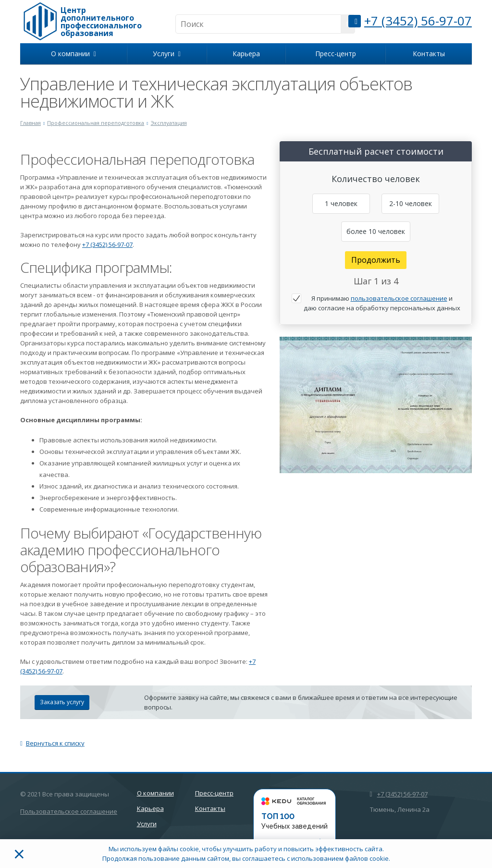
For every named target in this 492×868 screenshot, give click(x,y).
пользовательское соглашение (399, 298)
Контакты (429, 54)
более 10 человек (376, 231)
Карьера (246, 54)
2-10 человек (411, 203)
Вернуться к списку (52, 743)
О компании (74, 54)
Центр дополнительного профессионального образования (101, 22)
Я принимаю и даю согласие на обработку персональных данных (382, 303)
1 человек (341, 203)
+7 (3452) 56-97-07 (418, 21)
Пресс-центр (336, 54)
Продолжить (376, 260)
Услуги (167, 54)
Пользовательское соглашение (69, 811)
